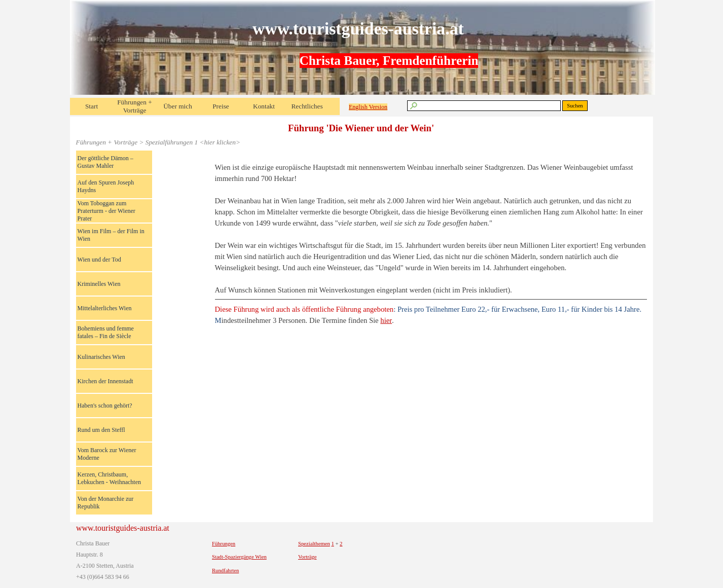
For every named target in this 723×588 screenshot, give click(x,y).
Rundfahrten (225, 571)
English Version (368, 107)
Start (92, 106)
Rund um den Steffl (101, 430)
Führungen (224, 544)
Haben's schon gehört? (105, 406)
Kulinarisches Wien (101, 357)
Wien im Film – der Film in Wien (111, 235)
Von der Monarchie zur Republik (106, 503)
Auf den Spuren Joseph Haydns (106, 186)
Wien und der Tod (99, 260)
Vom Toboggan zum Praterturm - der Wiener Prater (106, 211)
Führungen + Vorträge (135, 106)
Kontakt (264, 106)
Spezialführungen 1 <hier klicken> (193, 142)
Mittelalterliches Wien (105, 308)
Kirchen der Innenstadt (105, 381)
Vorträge (308, 557)
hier (386, 320)
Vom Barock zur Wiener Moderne (107, 454)
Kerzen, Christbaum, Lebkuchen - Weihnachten (109, 478)
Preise (221, 106)
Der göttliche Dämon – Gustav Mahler (105, 162)
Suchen (575, 106)
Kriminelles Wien (99, 284)
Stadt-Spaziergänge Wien (239, 557)
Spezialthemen (314, 544)
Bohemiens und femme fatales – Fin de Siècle (106, 332)
